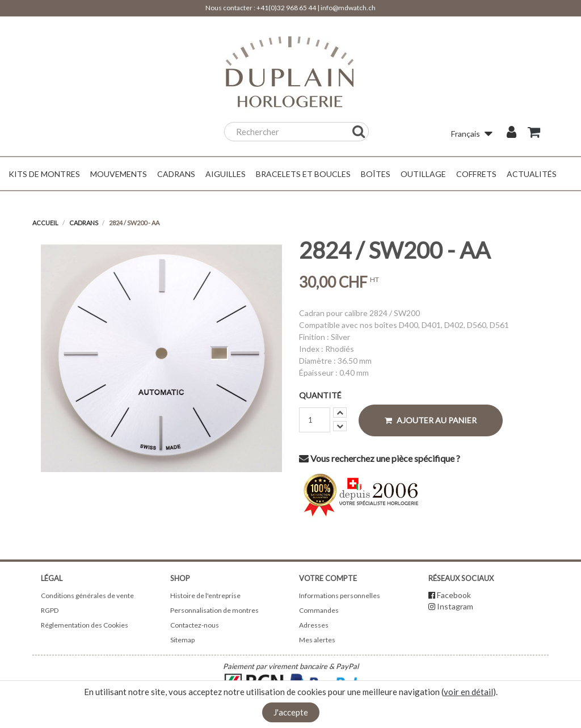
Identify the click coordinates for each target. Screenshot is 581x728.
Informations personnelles (340, 596)
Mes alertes (317, 640)
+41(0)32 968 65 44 (286, 8)
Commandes (319, 610)
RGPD (50, 610)
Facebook (454, 595)
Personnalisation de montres (214, 610)
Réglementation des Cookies (85, 625)
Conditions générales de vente (87, 596)
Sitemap (182, 640)
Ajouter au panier (431, 420)
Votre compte (328, 578)
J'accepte (291, 712)
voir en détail (468, 692)
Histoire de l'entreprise (205, 596)
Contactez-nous (195, 625)
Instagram (455, 606)
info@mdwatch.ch (348, 8)
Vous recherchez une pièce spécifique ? (380, 458)
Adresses (314, 625)
